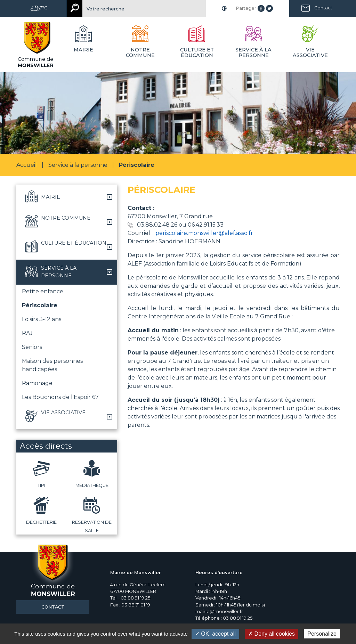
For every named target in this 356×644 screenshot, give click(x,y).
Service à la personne (78, 165)
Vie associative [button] (310, 52)
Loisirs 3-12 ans (42, 319)
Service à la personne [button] (253, 52)
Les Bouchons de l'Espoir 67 (60, 397)
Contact (323, 8)
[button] (67, 197)
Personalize (322, 634)
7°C (39, 8)
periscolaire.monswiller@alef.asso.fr (204, 233)
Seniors (32, 347)
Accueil (27, 165)
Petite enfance (43, 291)
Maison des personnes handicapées (52, 365)
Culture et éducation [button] (197, 52)
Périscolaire (40, 305)
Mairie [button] (83, 50)
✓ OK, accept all (215, 634)
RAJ (27, 333)
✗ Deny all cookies (272, 634)
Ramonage (37, 383)
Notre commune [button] (140, 52)
